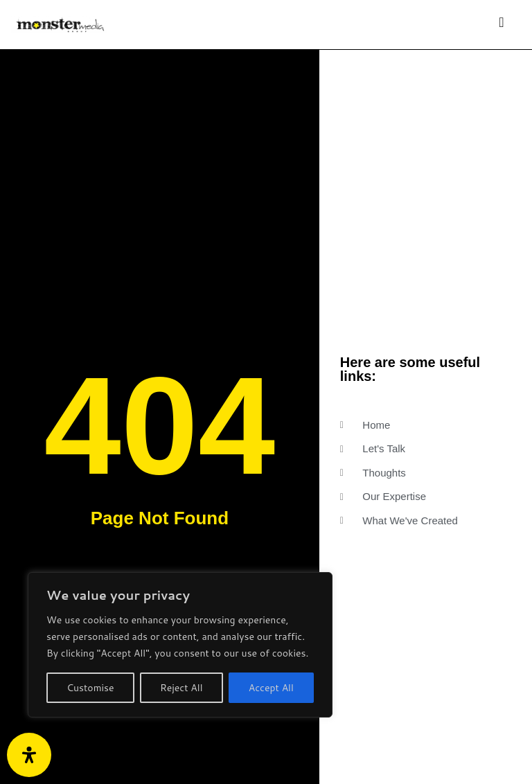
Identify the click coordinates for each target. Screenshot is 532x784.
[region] (180, 645)
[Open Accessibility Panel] (29, 755)
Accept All (271, 688)
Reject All (181, 688)
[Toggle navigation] (502, 25)
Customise (90, 688)
